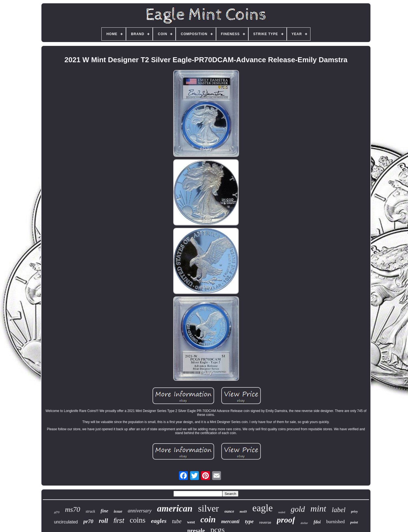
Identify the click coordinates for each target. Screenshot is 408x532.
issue (118, 511)
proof (286, 520)
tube (177, 521)
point (354, 522)
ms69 (243, 512)
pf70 (57, 512)
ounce (229, 511)
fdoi (317, 522)
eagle (262, 508)
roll (103, 521)
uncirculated (66, 522)
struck (90, 511)
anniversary (140, 511)
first (119, 521)
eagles (159, 521)
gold (298, 509)
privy (355, 512)
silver (209, 508)
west (191, 522)
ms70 (73, 509)
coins (138, 520)
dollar (304, 523)
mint (318, 508)
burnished (335, 522)
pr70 (88, 521)
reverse (265, 522)
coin (208, 519)
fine (104, 511)
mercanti (230, 521)
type (249, 521)
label (339, 510)
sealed (282, 512)
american (175, 508)
